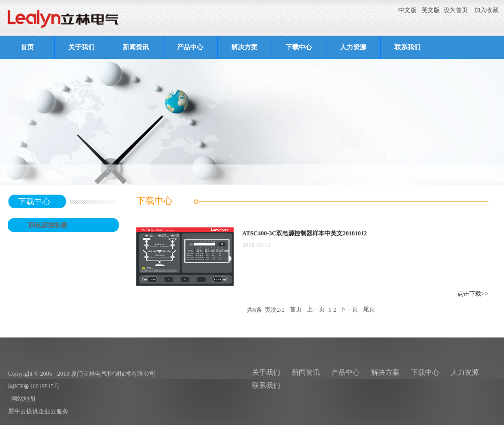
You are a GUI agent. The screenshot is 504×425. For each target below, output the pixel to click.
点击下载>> (473, 294)
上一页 (316, 310)
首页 (27, 47)
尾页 (369, 310)
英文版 (431, 10)
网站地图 (22, 399)
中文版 (407, 10)
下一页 (349, 310)
